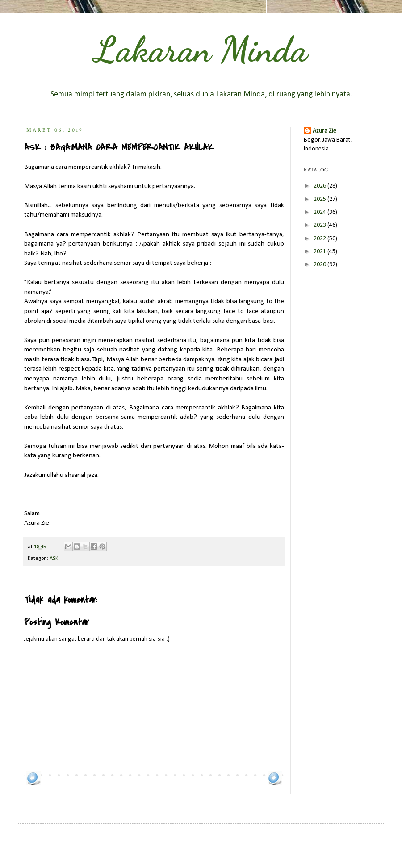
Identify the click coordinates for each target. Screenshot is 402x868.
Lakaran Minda (201, 49)
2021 (320, 252)
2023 (320, 225)
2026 (320, 186)
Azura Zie (325, 131)
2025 (320, 199)
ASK (54, 559)
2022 (320, 239)
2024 (320, 212)
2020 (320, 265)
